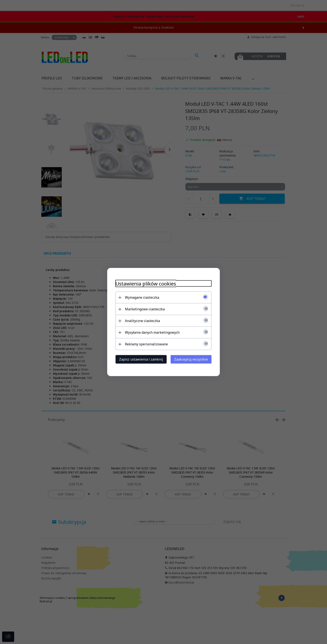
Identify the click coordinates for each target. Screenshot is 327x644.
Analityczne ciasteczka (142, 321)
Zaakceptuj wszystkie (191, 359)
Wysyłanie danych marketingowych (152, 332)
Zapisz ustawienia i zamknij (141, 359)
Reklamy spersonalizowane (146, 344)
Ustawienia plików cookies (146, 284)
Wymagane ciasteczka (142, 297)
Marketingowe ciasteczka (145, 309)
